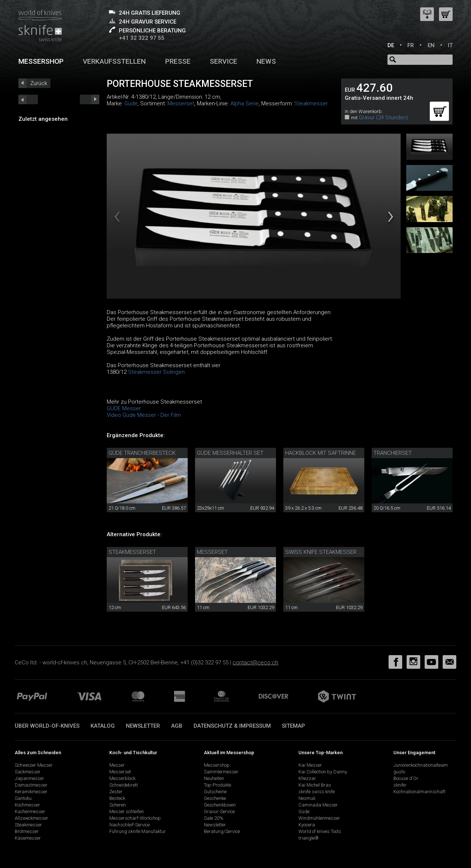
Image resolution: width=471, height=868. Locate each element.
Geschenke (215, 798)
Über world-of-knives (47, 726)
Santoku (23, 798)
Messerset (181, 103)
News (266, 61)
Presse (178, 61)
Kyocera (307, 825)
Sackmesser (28, 772)
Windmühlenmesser (319, 818)
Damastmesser (31, 785)
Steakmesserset (132, 552)
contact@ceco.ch (255, 663)
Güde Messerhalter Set (230, 453)
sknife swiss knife (317, 792)
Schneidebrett (124, 785)
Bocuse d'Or (406, 778)
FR (411, 45)
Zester (116, 792)
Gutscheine (215, 792)
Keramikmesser (31, 792)
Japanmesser (29, 778)
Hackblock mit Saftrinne (321, 453)
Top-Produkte (217, 785)
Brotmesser (27, 831)
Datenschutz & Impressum (232, 726)
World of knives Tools (320, 831)
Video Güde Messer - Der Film (144, 415)
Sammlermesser (221, 772)
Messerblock (122, 778)
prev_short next (90, 99)
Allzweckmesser (31, 818)
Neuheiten (214, 778)
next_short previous (28, 99)
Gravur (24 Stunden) (383, 117)
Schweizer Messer (34, 765)
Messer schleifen (127, 811)
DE (391, 45)
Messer (117, 765)
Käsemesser (28, 838)
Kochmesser (27, 805)
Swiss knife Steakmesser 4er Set (332, 552)
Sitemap (293, 726)
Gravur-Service (219, 811)
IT (450, 45)
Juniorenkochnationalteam (421, 765)
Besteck (117, 798)
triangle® (309, 838)
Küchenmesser (30, 811)
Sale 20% (214, 818)
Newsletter (143, 726)
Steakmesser (311, 103)
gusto (399, 772)
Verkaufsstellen (114, 61)
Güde (131, 103)
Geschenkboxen (220, 805)
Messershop (41, 61)
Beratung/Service (222, 831)
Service (224, 61)
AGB (177, 726)
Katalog (103, 726)
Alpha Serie (245, 103)
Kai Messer (310, 765)
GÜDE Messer (124, 408)
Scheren (118, 805)
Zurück (39, 83)
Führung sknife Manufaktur (138, 831)
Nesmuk (307, 798)
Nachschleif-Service (130, 825)
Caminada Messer (318, 805)
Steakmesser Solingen (156, 372)
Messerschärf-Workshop (135, 818)
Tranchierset (393, 453)
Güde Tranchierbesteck (142, 453)
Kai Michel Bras (315, 785)
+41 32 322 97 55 (142, 38)
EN (431, 45)
